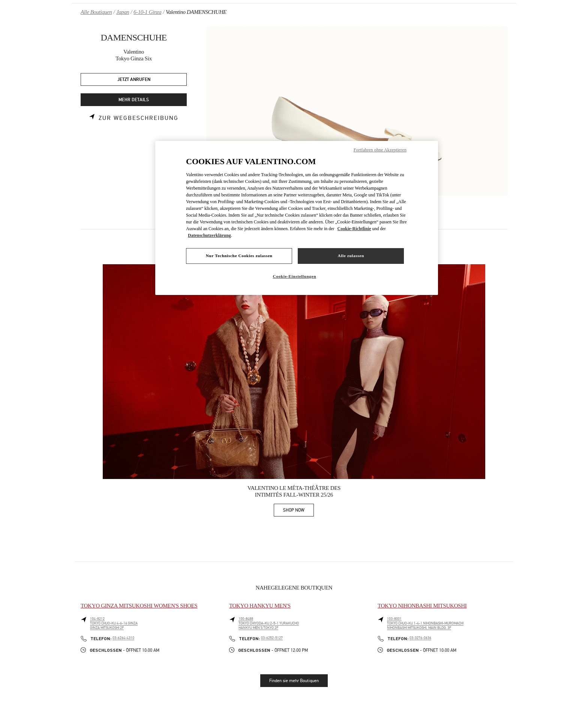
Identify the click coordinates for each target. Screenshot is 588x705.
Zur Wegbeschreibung (139, 118)
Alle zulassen (351, 256)
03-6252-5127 (272, 638)
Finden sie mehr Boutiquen (294, 681)
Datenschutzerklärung (209, 235)
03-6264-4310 (123, 638)
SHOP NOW (298, 511)
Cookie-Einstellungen (294, 276)
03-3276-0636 (420, 638)
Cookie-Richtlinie (354, 229)
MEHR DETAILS (134, 100)
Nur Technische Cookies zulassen (239, 256)
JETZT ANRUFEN (134, 80)
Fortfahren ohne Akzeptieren (380, 150)
